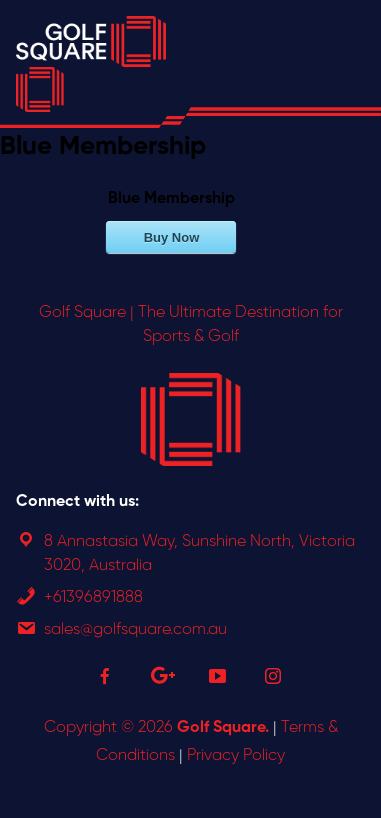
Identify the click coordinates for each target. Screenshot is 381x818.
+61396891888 (93, 597)
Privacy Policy (236, 755)
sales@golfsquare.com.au (135, 629)
